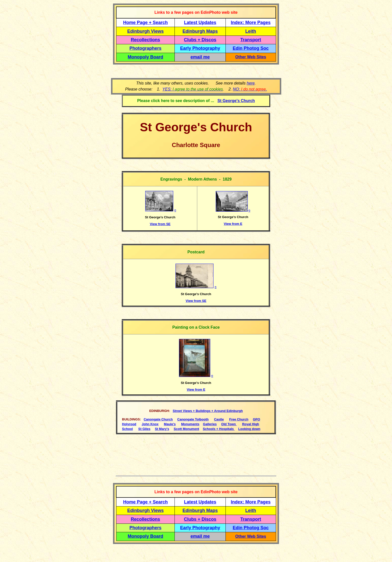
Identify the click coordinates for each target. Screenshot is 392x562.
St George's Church (236, 101)
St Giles (144, 429)
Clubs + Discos (200, 40)
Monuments (190, 424)
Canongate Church (158, 419)
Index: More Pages (251, 23)
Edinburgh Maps (200, 31)
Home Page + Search (146, 23)
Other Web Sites (251, 57)
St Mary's (162, 429)
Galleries (210, 424)
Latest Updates (200, 23)
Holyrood (129, 424)
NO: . (250, 89)
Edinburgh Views (145, 31)
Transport (251, 40)
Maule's (170, 424)
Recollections (145, 40)
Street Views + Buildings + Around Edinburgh (208, 411)
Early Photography (200, 48)
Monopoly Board (145, 57)
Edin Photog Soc (251, 48)
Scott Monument (186, 429)
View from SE (160, 224)
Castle (219, 419)
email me (200, 57)
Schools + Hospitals (219, 429)
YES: (193, 89)
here (251, 83)
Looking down (249, 429)
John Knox (150, 424)
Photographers (145, 48)
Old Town (229, 424)
